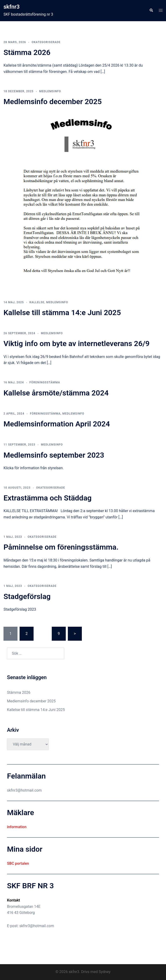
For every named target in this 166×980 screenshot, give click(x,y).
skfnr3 (12, 7)
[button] (151, 10)
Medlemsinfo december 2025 (53, 102)
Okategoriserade (46, 42)
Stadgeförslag (27, 596)
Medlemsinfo (50, 91)
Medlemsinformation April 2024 (57, 424)
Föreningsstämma (45, 382)
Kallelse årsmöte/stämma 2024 (56, 393)
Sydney (105, 972)
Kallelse (37, 302)
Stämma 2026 (27, 52)
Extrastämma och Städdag (48, 498)
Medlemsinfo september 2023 (54, 455)
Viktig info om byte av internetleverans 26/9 (77, 344)
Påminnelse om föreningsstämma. (61, 547)
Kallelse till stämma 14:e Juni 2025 (62, 313)
